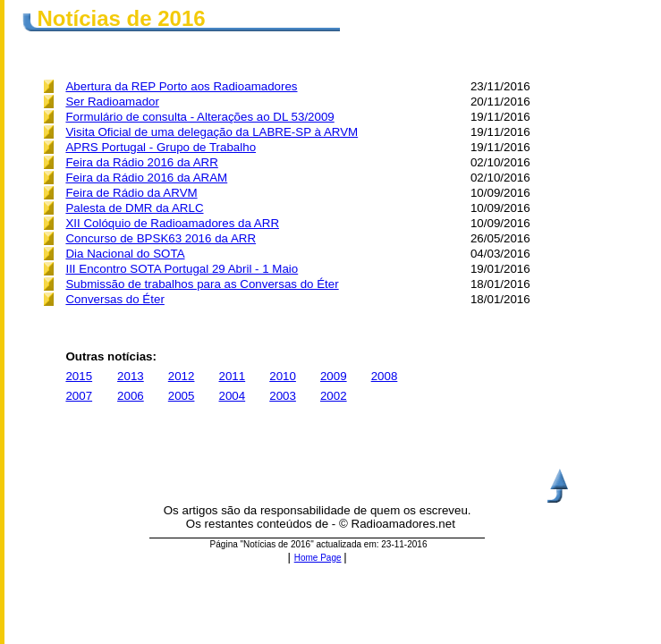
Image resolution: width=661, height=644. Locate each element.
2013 (131, 376)
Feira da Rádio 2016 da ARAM (146, 178)
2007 (79, 396)
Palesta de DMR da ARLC (134, 208)
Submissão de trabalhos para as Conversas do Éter (202, 284)
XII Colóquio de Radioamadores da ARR (172, 223)
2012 (182, 376)
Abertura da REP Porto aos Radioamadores (181, 86)
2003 (283, 396)
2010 (283, 376)
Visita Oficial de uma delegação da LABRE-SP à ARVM (212, 132)
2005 (182, 396)
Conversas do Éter (114, 299)
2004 (233, 396)
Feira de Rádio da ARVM (131, 193)
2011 (233, 376)
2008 (385, 376)
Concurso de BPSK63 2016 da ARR (161, 238)
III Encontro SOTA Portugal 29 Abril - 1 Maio (182, 269)
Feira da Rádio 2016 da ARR (141, 162)
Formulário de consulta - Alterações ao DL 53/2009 (199, 117)
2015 (79, 376)
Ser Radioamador (112, 102)
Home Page (318, 558)
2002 (334, 396)
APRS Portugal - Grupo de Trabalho (161, 147)
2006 (131, 396)
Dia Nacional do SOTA (125, 254)
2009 (334, 376)
